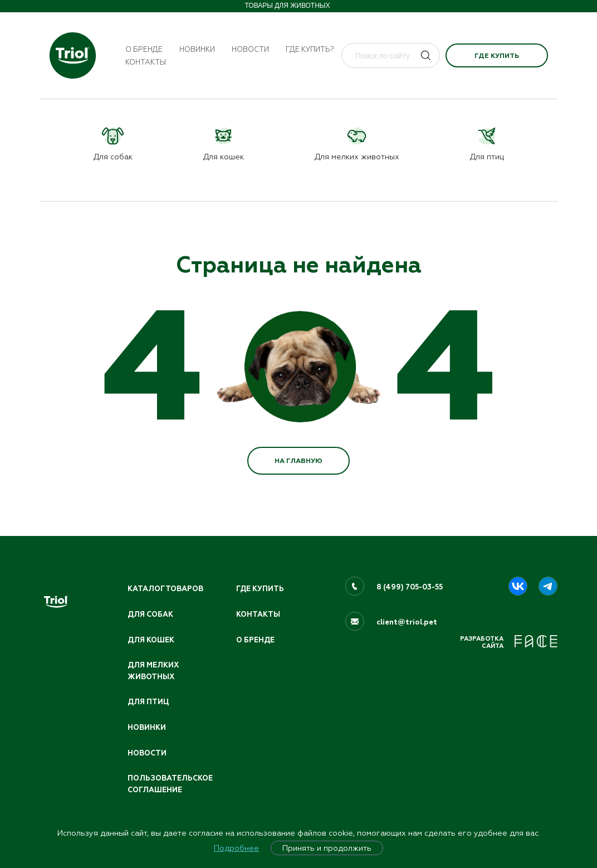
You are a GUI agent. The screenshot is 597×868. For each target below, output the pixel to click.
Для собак (150, 615)
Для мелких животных (153, 671)
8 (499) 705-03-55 (410, 587)
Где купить (497, 56)
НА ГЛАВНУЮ (298, 461)
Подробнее (236, 848)
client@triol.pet (407, 622)
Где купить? (310, 49)
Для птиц (148, 702)
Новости (250, 49)
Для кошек (151, 640)
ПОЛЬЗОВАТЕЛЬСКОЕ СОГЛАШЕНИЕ (170, 784)
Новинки (197, 49)
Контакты (146, 62)
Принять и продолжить (327, 848)
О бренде (144, 49)
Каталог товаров (165, 589)
